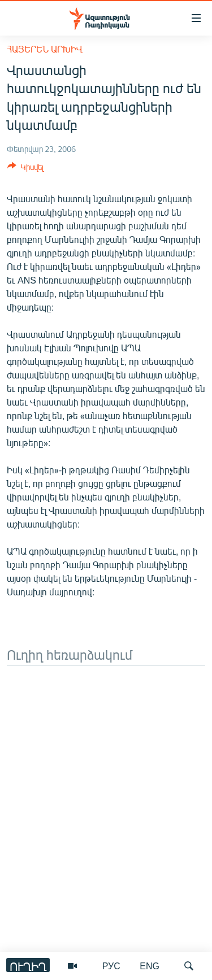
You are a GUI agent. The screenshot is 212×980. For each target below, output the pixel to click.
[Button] (25, 169)
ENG (150, 966)
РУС (111, 966)
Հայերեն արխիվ (45, 49)
